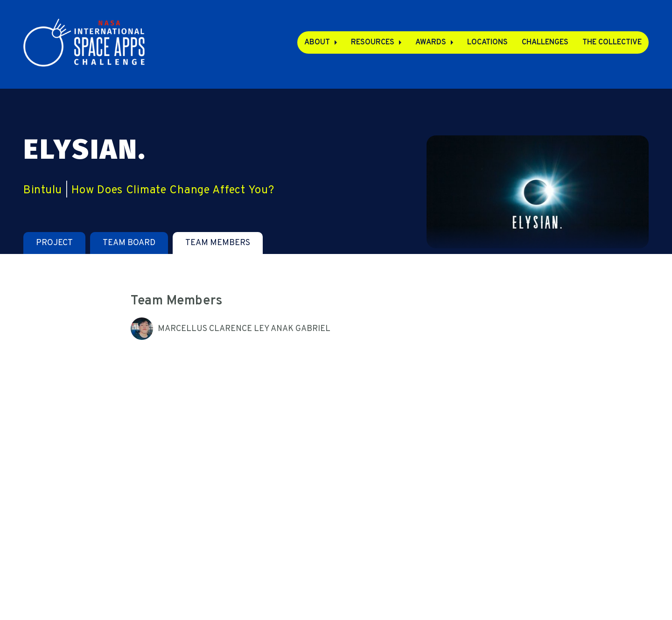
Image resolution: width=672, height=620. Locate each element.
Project (54, 243)
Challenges (545, 42)
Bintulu (43, 190)
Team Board (129, 243)
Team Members (218, 243)
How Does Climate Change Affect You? (173, 190)
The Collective (612, 42)
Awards (431, 42)
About (317, 42)
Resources (373, 42)
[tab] (54, 243)
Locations (487, 42)
